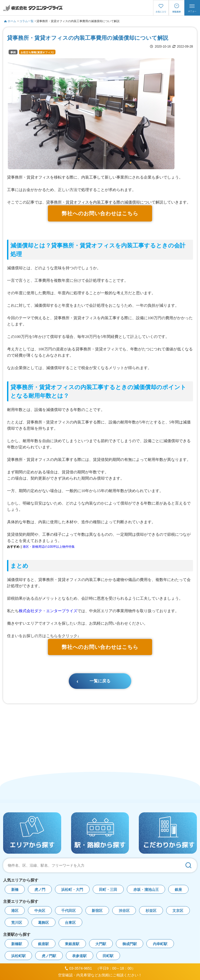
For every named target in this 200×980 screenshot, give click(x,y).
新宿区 (97, 911)
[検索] (188, 865)
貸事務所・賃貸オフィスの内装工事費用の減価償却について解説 (78, 21)
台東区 (70, 923)
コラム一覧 (26, 21)
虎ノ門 (40, 890)
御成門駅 (130, 944)
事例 (13, 52)
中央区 (40, 911)
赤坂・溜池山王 (146, 890)
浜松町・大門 (72, 890)
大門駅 (101, 944)
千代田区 (68, 911)
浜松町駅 (18, 956)
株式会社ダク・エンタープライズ (48, 611)
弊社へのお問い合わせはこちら (100, 213)
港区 (15, 911)
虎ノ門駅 (49, 956)
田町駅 (108, 956)
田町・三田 (108, 890)
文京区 (178, 911)
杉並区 (151, 911)
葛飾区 (43, 923)
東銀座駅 (72, 944)
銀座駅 (43, 944)
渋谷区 (124, 911)
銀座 (178, 890)
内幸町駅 (160, 944)
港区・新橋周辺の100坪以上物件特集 (49, 547)
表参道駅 (79, 956)
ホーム (10, 21)
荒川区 (17, 923)
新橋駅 (17, 944)
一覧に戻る (100, 681)
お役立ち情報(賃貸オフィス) (37, 52)
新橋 (15, 890)
